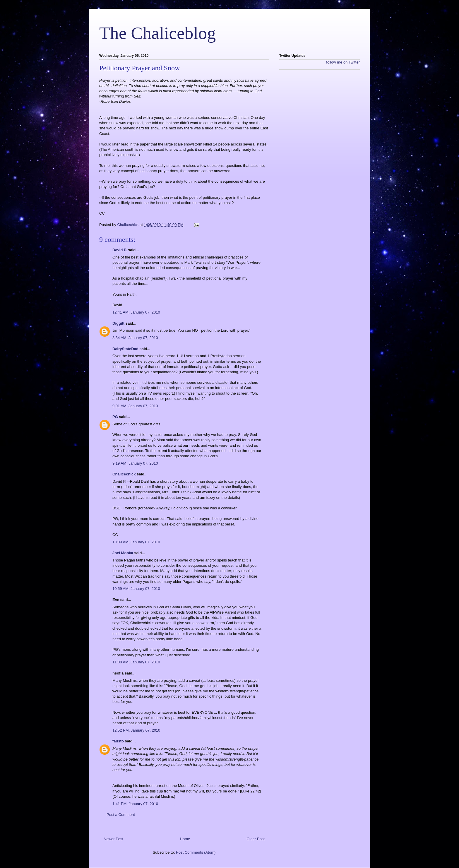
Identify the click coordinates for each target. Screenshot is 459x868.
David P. (120, 250)
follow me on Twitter (343, 62)
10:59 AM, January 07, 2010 (136, 589)
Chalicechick (124, 474)
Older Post (256, 839)
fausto (118, 741)
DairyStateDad (125, 349)
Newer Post (113, 839)
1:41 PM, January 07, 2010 (135, 804)
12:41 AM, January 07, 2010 (136, 312)
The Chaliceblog (157, 33)
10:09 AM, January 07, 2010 (136, 542)
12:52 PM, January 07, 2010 (136, 730)
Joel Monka (123, 553)
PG (115, 417)
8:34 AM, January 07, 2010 (135, 338)
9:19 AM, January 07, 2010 (135, 463)
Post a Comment (121, 815)
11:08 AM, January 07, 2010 (136, 662)
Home (185, 839)
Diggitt (118, 323)
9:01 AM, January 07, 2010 (135, 406)
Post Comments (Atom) (196, 852)
